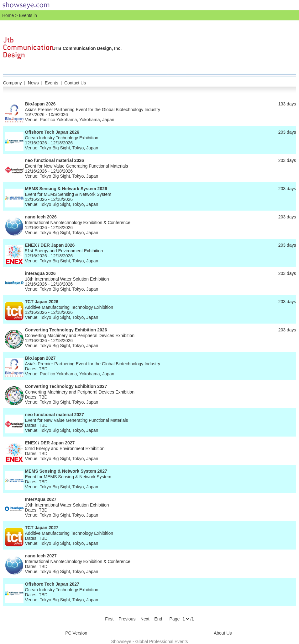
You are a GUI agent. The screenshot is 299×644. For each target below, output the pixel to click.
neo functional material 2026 (55, 160)
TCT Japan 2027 (42, 528)
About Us (223, 633)
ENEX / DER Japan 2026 (50, 245)
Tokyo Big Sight (55, 148)
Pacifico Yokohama (58, 120)
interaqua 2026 (40, 273)
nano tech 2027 (41, 556)
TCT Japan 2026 (42, 302)
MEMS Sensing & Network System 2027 (66, 471)
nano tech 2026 (41, 217)
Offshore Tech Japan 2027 (52, 584)
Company (13, 83)
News (33, 83)
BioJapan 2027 (40, 358)
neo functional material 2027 (55, 415)
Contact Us (75, 83)
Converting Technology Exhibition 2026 (66, 330)
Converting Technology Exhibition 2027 (66, 386)
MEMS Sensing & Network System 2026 (66, 189)
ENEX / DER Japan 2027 (50, 443)
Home (8, 15)
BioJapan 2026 (40, 104)
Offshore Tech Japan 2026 (52, 132)
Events (52, 83)
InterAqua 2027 (41, 499)
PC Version (76, 633)
